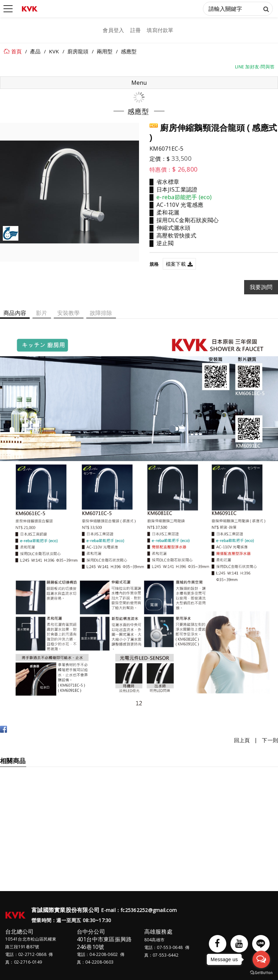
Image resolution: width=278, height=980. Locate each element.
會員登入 (113, 30)
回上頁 (242, 740)
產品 (35, 51)
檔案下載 (176, 264)
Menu (139, 83)
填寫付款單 (160, 30)
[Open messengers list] (261, 959)
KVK (54, 51)
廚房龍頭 (78, 51)
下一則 (270, 740)
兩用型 (105, 51)
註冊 (136, 30)
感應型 (129, 51)
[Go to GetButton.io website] (261, 973)
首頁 (17, 51)
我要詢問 (261, 287)
